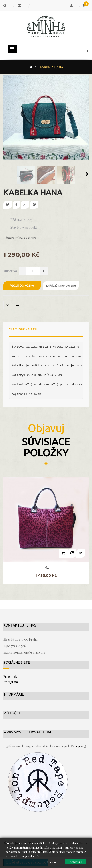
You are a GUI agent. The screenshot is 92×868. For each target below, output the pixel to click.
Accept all (76, 862)
